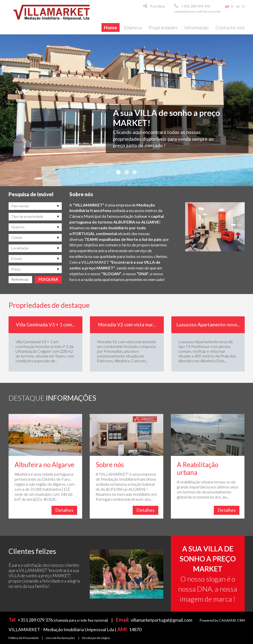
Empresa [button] (133, 27)
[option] (127, 110)
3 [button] (135, 172)
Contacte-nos (230, 27)
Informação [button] (196, 27)
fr (233, 6)
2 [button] (127, 172)
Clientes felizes (32, 551)
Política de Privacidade (24, 638)
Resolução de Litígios (96, 638)
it (243, 6)
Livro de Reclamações (60, 638)
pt (227, 6)
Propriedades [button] (163, 27)
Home (111, 27)
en (238, 6)
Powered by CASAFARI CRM (222, 620)
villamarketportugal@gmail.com (161, 620)
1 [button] (119, 172)
